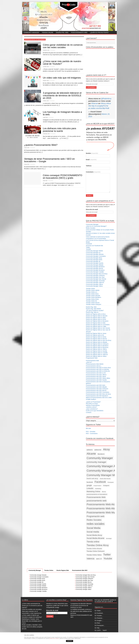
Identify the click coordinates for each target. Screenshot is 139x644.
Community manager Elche (38, 580)
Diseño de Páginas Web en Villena (96, 349)
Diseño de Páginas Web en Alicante (97, 316)
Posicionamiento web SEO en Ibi (96, 373)
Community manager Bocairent (39, 589)
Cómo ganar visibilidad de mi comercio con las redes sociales (63, 46)
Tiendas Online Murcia (93, 303)
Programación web (96, 516)
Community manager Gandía (38, 584)
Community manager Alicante (38, 575)
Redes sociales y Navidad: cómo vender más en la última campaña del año (32, 627)
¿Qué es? (89, 362)
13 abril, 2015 (45, 117)
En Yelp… (98, 628)
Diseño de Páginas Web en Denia (96, 337)
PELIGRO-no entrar (92, 404)
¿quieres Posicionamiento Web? (41, 145)
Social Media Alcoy (94, 535)
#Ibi (90, 106)
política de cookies (54, 638)
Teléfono (89, 166)
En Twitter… (98, 611)
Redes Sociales (91, 228)
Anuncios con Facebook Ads (94, 246)
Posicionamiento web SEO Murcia (96, 390)
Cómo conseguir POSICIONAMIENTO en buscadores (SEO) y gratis (63, 177)
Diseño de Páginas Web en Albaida (96, 342)
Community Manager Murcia (94, 268)
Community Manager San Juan (95, 277)
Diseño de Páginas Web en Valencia (97, 354)
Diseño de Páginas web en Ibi (95, 335)
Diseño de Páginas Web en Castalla (97, 353)
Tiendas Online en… (92, 292)
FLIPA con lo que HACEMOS (95, 411)
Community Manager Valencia (95, 282)
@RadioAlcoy (106, 99)
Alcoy (106, 449)
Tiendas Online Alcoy (92, 294)
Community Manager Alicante (95, 254)
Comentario (93, 172)
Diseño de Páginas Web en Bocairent (97, 321)
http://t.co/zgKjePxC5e (100, 106)
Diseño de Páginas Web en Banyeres (97, 347)
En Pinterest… (99, 618)
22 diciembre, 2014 (46, 134)
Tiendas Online (48, 32)
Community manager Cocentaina (39, 577)
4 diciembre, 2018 (46, 50)
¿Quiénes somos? (91, 407)
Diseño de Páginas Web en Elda (96, 323)
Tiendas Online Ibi (91, 301)
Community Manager (31, 32)
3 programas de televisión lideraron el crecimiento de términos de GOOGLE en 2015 (62, 95)
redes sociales (96, 524)
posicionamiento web (97, 501)
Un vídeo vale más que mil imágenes (62, 78)
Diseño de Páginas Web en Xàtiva (96, 356)
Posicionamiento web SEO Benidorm (97, 396)
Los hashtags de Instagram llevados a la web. (62, 113)
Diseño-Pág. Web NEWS (93, 309)
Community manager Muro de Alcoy (86, 575)
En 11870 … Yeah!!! (101, 630)
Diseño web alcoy (92, 479)
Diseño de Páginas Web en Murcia (96, 339)
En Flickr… (98, 623)
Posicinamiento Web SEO (80, 570)
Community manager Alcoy (38, 579)
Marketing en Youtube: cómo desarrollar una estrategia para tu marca (32, 621)
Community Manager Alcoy (94, 258)
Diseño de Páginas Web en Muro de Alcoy (99, 340)
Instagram (106, 486)
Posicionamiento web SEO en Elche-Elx (98, 371)
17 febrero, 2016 (46, 101)
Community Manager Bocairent (95, 270)
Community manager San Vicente (85, 577)
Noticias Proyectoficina (93, 405)
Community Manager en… (94, 253)
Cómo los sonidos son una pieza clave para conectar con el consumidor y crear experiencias (32, 611)
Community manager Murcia (84, 582)
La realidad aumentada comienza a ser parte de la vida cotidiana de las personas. (81, 611)
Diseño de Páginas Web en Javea (96, 333)
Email (91, 160)
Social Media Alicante (96, 538)
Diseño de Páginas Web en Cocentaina (98, 325)
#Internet (95, 103)
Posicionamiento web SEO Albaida (96, 387)
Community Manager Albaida (95, 265)
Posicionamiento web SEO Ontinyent (97, 389)
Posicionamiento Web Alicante (103, 508)
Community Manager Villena (94, 284)
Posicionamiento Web (79, 32)
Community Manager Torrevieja (95, 281)
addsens (90, 450)
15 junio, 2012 (27, 148)
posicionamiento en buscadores (97, 494)
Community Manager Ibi (93, 261)
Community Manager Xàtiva (94, 286)
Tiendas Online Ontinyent (93, 304)
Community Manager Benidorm (95, 267)
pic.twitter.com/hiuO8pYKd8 (99, 108)
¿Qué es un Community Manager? (96, 226)
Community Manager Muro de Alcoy (97, 274)
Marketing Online (93, 491)
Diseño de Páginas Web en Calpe (96, 326)
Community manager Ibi (37, 582)
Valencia (91, 559)
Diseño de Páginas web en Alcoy (96, 314)
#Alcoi (109, 103)
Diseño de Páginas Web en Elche (96, 319)
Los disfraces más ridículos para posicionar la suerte (59, 130)
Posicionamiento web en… (94, 366)
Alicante (91, 454)
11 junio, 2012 (27, 164)
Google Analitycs (91, 399)
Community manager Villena (84, 588)
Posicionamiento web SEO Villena (96, 375)
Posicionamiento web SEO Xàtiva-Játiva (98, 378)
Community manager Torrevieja (84, 584)
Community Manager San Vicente (96, 279)
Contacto (89, 412)
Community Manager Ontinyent (95, 275)
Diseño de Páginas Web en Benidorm (97, 346)
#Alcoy (103, 103)
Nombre (92, 153)
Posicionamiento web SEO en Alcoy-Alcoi (98, 368)
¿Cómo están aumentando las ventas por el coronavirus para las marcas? (32, 606)
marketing (98, 489)
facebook (90, 482)
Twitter (88, 247)
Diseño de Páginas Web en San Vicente (98, 328)
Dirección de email (92, 209)
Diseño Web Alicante (105, 479)
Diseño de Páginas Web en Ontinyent (97, 344)
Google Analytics (97, 486)
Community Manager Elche (94, 260)
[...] (81, 55)
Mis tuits (88, 428)
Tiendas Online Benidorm (93, 297)
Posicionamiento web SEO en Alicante (97, 369)
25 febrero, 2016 (46, 81)
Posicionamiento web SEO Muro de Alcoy (98, 394)
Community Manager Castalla (95, 272)
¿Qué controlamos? (92, 409)
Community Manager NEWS (94, 251)
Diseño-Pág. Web (62, 32)
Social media (93, 532)
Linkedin (90, 488)
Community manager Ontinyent (84, 579)
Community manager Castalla (38, 591)
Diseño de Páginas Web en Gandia (96, 351)
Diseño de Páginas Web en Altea (96, 318)
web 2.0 (99, 559)
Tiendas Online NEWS (93, 290)
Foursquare (111, 482)
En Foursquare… (100, 625)
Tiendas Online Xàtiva (94, 555)
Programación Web (92, 358)
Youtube (88, 249)
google (89, 485)
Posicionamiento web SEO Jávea (96, 376)
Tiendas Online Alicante (93, 296)
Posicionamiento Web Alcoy (102, 504)
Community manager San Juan (84, 580)
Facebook (89, 244)
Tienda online (93, 542)
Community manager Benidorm (39, 588)
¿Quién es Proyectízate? (99, 32)
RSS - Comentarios (92, 433)
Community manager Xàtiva (83, 589)
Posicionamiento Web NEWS (95, 364)
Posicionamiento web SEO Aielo (96, 385)
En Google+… (99, 621)
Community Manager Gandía (95, 263)
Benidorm (101, 454)
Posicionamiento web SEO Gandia (96, 380)
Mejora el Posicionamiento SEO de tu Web (99, 398)
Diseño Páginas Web (63, 570)
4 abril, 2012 (45, 181)
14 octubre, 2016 (46, 67)
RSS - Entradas (91, 432)
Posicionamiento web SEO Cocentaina (97, 392)
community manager (96, 462)
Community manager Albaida (38, 586)
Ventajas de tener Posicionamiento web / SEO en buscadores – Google (49, 160)
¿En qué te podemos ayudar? (95, 310)
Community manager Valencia (84, 586)
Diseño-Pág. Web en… (93, 312)
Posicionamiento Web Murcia (103, 512)
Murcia (104, 492)
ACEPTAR (70, 641)
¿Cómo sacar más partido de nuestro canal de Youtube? (62, 63)
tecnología (109, 539)
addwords (98, 450)
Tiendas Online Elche (92, 299)
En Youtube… (99, 616)
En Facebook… (99, 613)
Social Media (94, 528)
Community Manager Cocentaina (96, 256)
